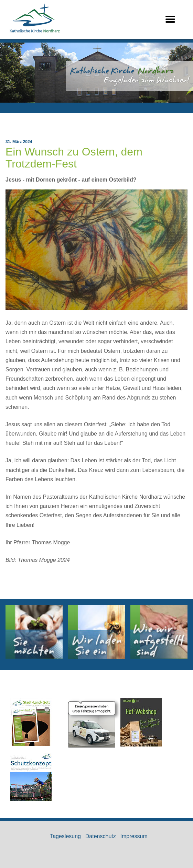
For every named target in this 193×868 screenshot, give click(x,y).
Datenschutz (101, 836)
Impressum (134, 836)
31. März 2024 (19, 142)
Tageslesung (65, 836)
